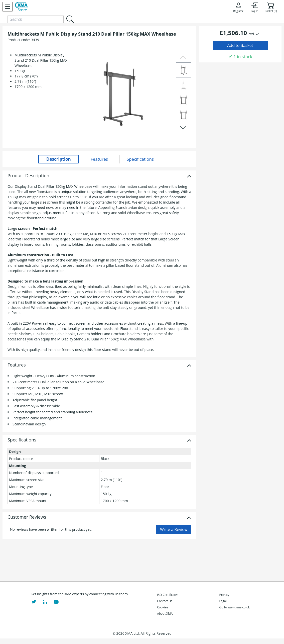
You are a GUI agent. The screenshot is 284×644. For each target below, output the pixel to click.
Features (17, 365)
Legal (223, 601)
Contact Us (165, 601)
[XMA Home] (22, 7)
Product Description (28, 176)
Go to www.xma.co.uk (235, 607)
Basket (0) (271, 7)
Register (238, 7)
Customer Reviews (27, 517)
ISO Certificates (168, 595)
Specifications (22, 440)
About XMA (165, 614)
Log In (254, 7)
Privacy (224, 595)
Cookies (163, 607)
